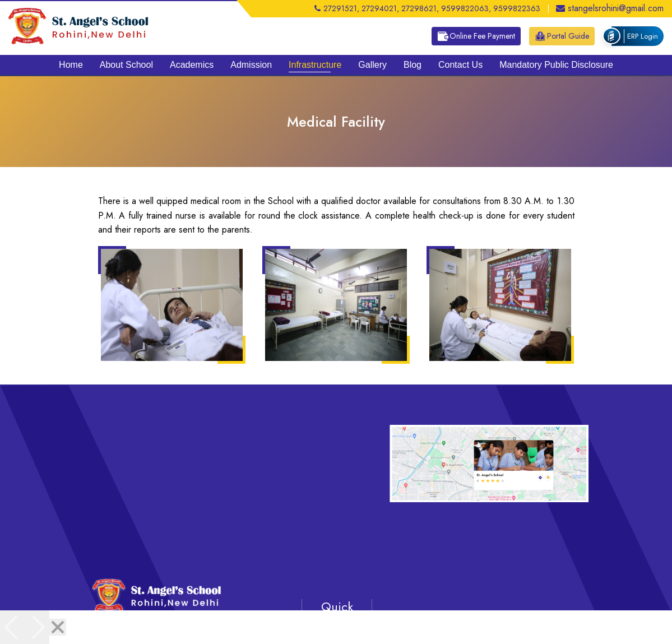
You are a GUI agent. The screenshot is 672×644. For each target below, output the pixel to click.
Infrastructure (315, 65)
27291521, (337, 8)
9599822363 (517, 8)
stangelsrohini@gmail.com (610, 8)
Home (71, 65)
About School (126, 65)
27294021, (380, 8)
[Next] (37, 627)
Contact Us (460, 65)
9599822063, (466, 8)
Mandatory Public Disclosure (556, 65)
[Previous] (12, 627)
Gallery (372, 65)
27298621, (420, 8)
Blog (413, 65)
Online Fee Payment (476, 36)
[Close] (58, 627)
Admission (251, 65)
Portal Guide (562, 36)
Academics (192, 65)
